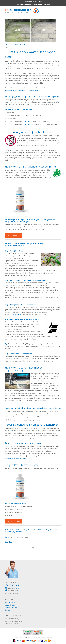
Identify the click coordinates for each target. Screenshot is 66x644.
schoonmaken (19, 537)
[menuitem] (29, 1)
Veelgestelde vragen (12, 607)
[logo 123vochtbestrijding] (26, 10)
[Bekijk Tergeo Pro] (14, 235)
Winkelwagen (29, 1)
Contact (8, 610)
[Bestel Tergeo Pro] (14, 521)
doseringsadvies (16, 314)
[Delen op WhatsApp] (33, 548)
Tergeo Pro (29, 121)
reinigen (11, 537)
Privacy (43, 637)
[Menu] (58, 10)
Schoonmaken (10, 48)
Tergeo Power (30, 124)
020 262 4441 (14, 585)
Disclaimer (49, 637)
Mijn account (38, 1)
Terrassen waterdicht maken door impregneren (21, 90)
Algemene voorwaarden (34, 637)
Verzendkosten (10, 605)
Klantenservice (10, 603)
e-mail (16, 588)
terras (26, 537)
